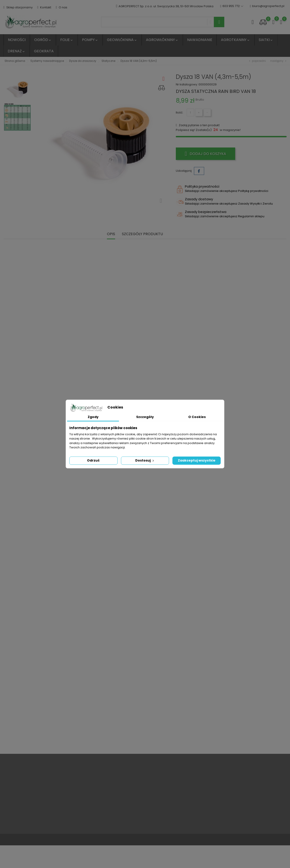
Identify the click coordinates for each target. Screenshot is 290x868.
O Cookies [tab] (197, 417)
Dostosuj (145, 460)
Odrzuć (93, 460)
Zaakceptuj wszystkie (197, 460)
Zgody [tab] (93, 417)
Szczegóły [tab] (145, 417)
